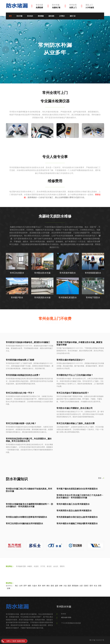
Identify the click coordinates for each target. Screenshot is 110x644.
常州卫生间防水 (17, 273)
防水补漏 (19, 16)
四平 (25, 586)
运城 (9, 588)
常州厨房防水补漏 (42, 298)
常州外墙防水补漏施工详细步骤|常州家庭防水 (77, 523)
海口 (17, 586)
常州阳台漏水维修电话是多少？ (71, 360)
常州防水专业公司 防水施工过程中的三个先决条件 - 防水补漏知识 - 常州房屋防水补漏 (80, 496)
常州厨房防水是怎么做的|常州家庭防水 (74, 511)
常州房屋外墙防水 (68, 273)
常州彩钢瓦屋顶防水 (68, 298)
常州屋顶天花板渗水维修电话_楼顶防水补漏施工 (28, 342)
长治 (95, 586)
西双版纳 (75, 586)
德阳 (29, 586)
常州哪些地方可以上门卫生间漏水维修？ (75, 375)
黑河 (40, 586)
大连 (65, 586)
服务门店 (73, 16)
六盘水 (34, 586)
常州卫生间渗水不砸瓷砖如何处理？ (73, 393)
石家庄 (86, 586)
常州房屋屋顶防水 (93, 273)
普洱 (91, 586)
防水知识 (30, 16)
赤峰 (61, 586)
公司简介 (62, 16)
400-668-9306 (66, 617)
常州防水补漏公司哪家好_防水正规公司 (75, 408)
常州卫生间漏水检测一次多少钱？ (21, 423)
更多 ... (101, 478)
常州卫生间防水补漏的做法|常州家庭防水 (24, 523)
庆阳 (100, 586)
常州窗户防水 (17, 298)
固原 (69, 586)
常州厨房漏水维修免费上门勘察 (20, 360)
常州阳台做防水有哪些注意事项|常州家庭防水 (26, 517)
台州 (21, 586)
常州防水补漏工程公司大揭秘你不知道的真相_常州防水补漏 (29, 490)
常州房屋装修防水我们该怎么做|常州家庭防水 (77, 517)
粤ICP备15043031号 (97, 640)
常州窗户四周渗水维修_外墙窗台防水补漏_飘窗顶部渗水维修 (79, 343)
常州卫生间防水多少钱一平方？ (20, 393)
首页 (10, 16)
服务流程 (51, 16)
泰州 (44, 586)
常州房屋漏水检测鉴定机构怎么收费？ (23, 375)
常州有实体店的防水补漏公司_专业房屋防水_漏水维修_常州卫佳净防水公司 (29, 440)
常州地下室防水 (93, 298)
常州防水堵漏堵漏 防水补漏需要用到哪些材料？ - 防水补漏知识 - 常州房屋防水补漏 (29, 505)
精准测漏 (41, 16)
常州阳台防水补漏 (42, 273)
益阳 (57, 586)
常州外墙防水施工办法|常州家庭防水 (73, 504)
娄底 (52, 586)
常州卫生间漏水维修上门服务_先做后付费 (76, 423)
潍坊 (48, 586)
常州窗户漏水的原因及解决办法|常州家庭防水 (77, 489)
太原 (81, 586)
